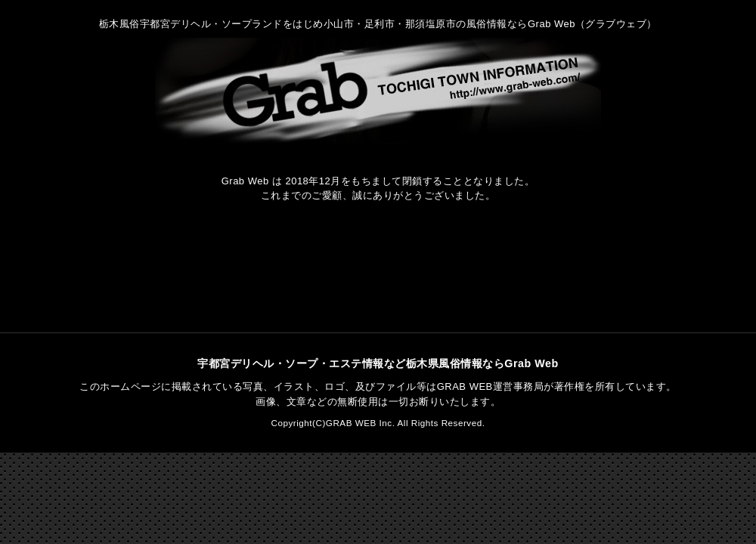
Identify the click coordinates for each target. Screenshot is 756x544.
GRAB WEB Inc (359, 423)
